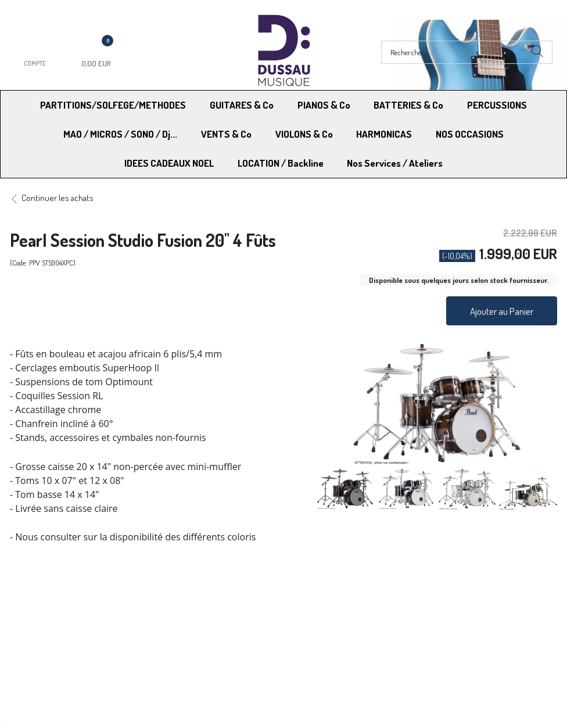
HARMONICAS (384, 134)
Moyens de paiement (190, 607)
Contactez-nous (182, 637)
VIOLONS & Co (304, 134)
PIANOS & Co (324, 105)
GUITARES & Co (242, 105)
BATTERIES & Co (408, 105)
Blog (427, 637)
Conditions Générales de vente (341, 607)
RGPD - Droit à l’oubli (55, 637)
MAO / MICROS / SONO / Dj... (120, 134)
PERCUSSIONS (497, 105)
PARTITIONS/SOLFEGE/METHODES (113, 105)
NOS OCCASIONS (470, 134)
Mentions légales (449, 607)
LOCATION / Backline (281, 163)
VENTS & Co (226, 134)
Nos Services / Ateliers (395, 163)
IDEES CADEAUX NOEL (169, 163)
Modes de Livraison (54, 607)
